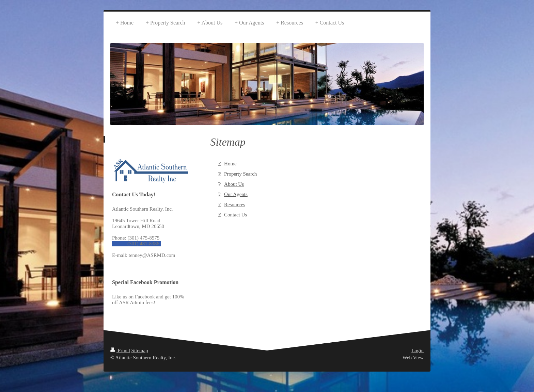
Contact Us (235, 215)
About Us (234, 184)
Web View (413, 358)
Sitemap (139, 350)
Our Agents (236, 194)
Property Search (240, 174)
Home (230, 164)
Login (418, 350)
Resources (235, 205)
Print (120, 350)
